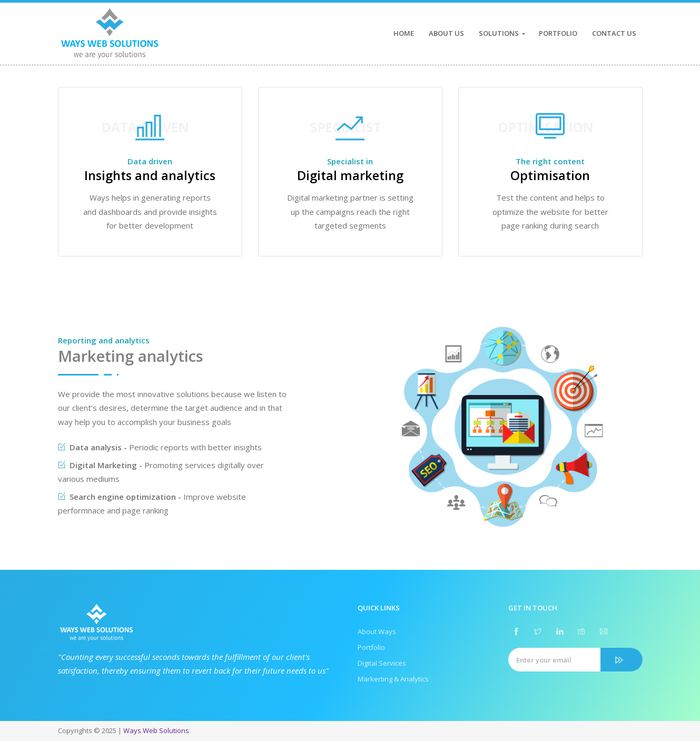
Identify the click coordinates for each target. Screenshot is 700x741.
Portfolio (558, 33)
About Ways (377, 631)
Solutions (499, 33)
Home (404, 33)
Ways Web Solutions (156, 730)
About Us (446, 33)
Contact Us (614, 33)
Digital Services (382, 663)
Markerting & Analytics (393, 679)
